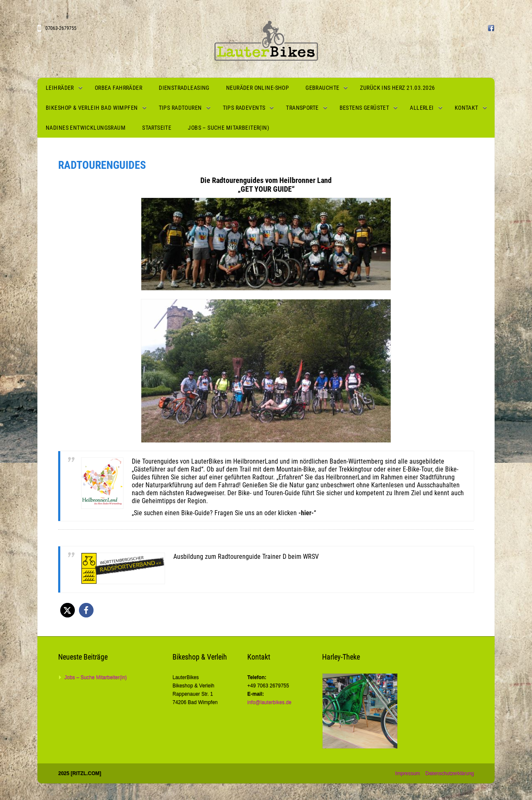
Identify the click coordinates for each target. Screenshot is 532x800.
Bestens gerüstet (365, 108)
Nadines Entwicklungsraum (86, 128)
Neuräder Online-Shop (257, 88)
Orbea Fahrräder (118, 88)
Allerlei (422, 108)
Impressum (408, 773)
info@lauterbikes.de (269, 702)
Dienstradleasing (184, 88)
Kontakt (467, 108)
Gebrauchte (322, 88)
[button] (68, 610)
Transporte (302, 108)
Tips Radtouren (180, 108)
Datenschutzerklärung (449, 773)
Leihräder (60, 88)
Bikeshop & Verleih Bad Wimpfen (92, 108)
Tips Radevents (244, 108)
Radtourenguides (102, 165)
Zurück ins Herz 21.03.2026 (397, 88)
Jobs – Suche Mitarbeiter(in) (228, 128)
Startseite (157, 128)
